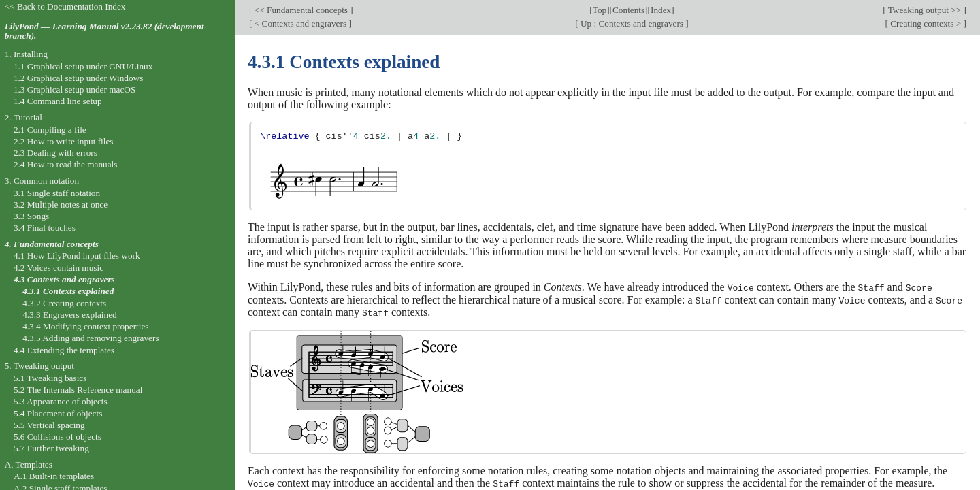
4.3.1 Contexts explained (68, 291)
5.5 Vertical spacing (49, 425)
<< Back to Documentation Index (65, 6)
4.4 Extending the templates (64, 350)
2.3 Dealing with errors (55, 153)
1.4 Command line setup (58, 101)
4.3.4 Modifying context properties (85, 326)
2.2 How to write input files (64, 141)
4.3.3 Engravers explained (70, 315)
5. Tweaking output (39, 366)
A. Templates (29, 464)
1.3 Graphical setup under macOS (75, 89)
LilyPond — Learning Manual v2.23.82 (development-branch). (106, 31)
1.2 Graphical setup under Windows (78, 78)
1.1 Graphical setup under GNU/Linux (83, 66)
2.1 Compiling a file (50, 130)
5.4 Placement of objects (58, 413)
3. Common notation (42, 181)
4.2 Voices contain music (59, 268)
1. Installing (26, 54)
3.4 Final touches (45, 228)
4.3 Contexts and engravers (64, 279)
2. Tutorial (23, 117)
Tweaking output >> (925, 10)
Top (600, 10)
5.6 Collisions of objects (58, 437)
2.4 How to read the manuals (66, 164)
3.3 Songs (31, 216)
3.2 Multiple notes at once (61, 205)
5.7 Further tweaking (51, 448)
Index (661, 10)
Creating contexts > (926, 23)
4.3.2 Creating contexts (64, 303)
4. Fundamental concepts (52, 244)
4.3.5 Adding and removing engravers (91, 338)
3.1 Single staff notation (57, 193)
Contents (628, 10)
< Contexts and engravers (300, 23)
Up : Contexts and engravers (632, 23)
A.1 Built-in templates (54, 476)
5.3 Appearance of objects (61, 401)
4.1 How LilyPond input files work (77, 256)
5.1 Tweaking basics (50, 378)
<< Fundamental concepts (301, 10)
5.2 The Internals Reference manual (78, 390)
